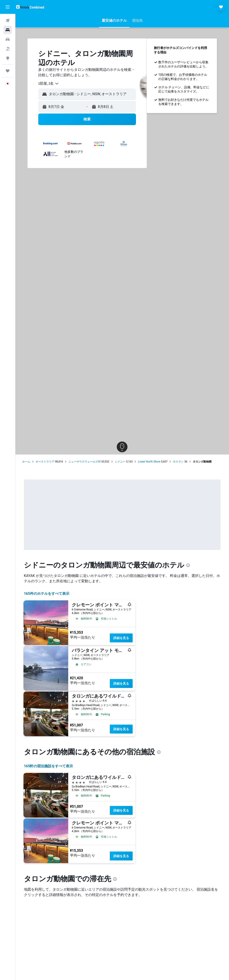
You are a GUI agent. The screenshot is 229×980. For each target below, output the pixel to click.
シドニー (120, 462)
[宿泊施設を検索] (8, 30)
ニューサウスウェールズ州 (85, 462)
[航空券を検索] (8, 21)
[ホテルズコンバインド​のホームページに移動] (30, 7)
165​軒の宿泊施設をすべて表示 (49, 766)
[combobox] (49, 84)
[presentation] (188, 565)
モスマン (178, 462)
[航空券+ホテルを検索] (8, 49)
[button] (8, 7)
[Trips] (8, 71)
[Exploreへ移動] (8, 58)
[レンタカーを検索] (8, 39)
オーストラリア (45, 462)
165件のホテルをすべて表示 (47, 594)
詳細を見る (121, 638)
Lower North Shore (149, 462)
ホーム (26, 462)
